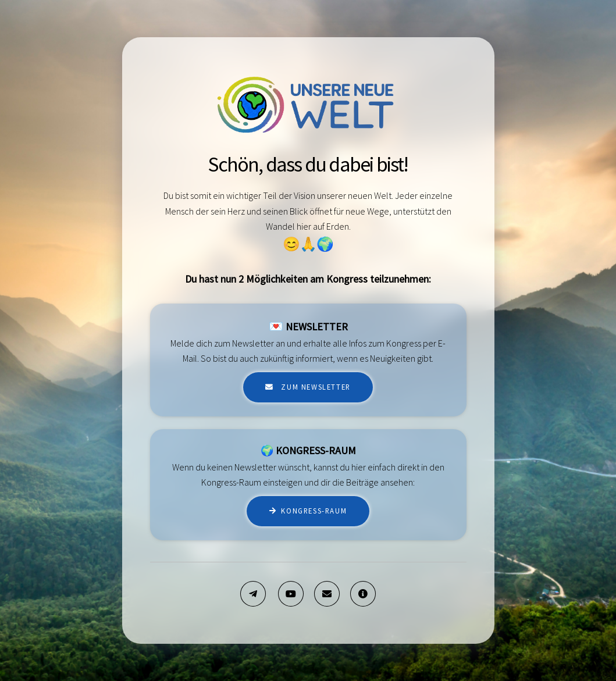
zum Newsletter (315, 387)
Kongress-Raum (314, 511)
